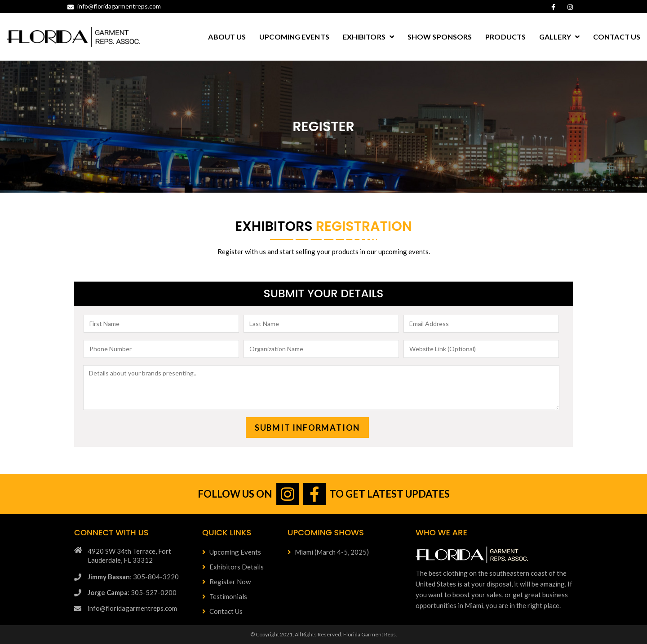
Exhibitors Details (233, 567)
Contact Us (222, 611)
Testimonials (225, 596)
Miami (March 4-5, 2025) (328, 552)
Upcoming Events (232, 552)
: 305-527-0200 (132, 592)
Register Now (226, 582)
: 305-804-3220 (133, 577)
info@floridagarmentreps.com (114, 6)
